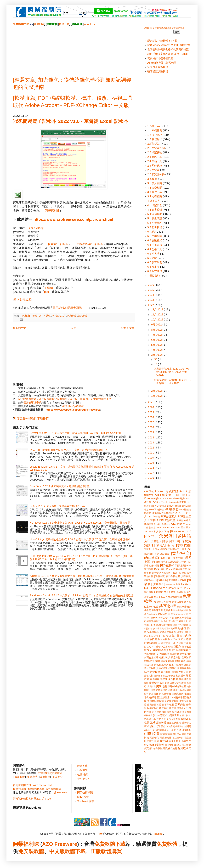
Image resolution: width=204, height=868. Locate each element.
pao (47, 292)
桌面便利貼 (185, 654)
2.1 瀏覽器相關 (156, 148)
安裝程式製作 (166, 632)
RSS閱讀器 (150, 524)
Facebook (19, 777)
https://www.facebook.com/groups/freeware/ (73, 410)
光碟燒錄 (181, 592)
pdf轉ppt (159, 592)
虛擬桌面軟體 (154, 705)
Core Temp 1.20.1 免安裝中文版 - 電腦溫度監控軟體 (60, 486)
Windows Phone (165, 527)
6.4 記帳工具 (59, 316)
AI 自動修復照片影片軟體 (162, 63)
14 (156, 364)
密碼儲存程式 (181, 632)
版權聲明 (45, 777)
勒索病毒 (168, 610)
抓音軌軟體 (167, 647)
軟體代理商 (19, 789)
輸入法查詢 (174, 719)
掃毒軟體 (187, 647)
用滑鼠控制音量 (180, 672)
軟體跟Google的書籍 (50, 773)
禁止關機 (151, 686)
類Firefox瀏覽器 (173, 745)
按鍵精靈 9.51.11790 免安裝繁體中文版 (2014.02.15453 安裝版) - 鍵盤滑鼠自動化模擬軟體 (82, 576)
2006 (151, 478)
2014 (151, 438)
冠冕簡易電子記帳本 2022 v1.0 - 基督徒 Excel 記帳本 (71, 121)
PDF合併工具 (169, 517)
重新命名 (186, 723)
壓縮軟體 (168, 625)
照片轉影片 (185, 668)
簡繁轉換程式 (160, 690)
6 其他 (48, 316)
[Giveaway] (178, 531)
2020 (151, 407)
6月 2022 (157, 340)
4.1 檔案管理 (155, 205)
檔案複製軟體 (168, 661)
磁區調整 (165, 683)
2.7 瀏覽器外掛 (156, 174)
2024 (151, 295)
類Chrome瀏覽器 (154, 745)
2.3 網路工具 (155, 157)
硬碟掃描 (184, 679)
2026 (151, 285)
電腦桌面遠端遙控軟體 (160, 58)
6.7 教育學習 (155, 262)
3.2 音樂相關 (155, 188)
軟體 (39, 851)
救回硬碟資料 (163, 650)
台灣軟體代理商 (36, 789)
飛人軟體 (186, 745)
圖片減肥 (183, 621)
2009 (151, 463)
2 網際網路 (154, 144)
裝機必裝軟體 (154, 708)
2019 (151, 412)
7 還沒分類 (154, 276)
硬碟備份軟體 (170, 679)
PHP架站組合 (184, 520)
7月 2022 (157, 335)
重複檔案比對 (152, 726)
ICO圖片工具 (159, 502)
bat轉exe (186, 584)
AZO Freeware (60, 844)
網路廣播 (154, 694)
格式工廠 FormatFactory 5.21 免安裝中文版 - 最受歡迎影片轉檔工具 (69, 450)
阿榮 (100, 834)
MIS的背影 (83, 797)
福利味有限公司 (22, 785)
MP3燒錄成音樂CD (162, 513)
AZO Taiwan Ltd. (43, 785)
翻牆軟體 (181, 697)
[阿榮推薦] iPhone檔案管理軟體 (171, 569)
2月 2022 (157, 391)
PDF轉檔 (153, 520)
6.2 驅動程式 (155, 240)
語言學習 (157, 712)
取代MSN (163, 614)
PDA (175, 513)
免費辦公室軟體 (163, 602)
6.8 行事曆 (154, 267)
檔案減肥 (186, 657)
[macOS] (150, 536)
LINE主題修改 (160, 506)
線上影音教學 (23, 300)
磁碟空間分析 (177, 683)
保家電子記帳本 (58, 244)
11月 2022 (158, 315)
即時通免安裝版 (181, 610)
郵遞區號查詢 (174, 723)
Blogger (159, 834)
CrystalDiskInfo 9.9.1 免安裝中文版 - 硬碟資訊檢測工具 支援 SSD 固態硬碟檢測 (75, 433)
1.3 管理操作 (155, 139)
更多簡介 (57, 777)
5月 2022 (157, 345)
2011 (151, 453)
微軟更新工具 (168, 643)
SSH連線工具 (164, 524)
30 (156, 359)
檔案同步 (165, 657)
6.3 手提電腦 (155, 245)
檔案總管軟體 (152, 661)
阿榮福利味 (52, 211)
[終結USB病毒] (162, 554)
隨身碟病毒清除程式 (171, 734)
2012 (151, 448)
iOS (147, 588)
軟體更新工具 (172, 715)
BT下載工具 (184, 495)
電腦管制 (162, 741)
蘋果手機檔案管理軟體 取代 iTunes (167, 54)
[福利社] (149, 554)
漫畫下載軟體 (176, 665)
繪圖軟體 (154, 697)
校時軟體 (174, 654)
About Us (89, 24)
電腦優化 (154, 738)
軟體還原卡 (162, 719)
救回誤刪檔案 (180, 650)
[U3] (189, 532)
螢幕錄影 (180, 704)
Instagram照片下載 (176, 502)
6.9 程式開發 (155, 271)
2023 (151, 300)
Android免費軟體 (167, 491)
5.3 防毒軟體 (155, 227)
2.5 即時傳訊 (155, 166)
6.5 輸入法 (154, 254)
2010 (151, 458)
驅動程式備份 (170, 748)
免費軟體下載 (110, 844)
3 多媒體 (153, 179)
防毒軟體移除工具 (164, 730)
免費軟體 (72, 316)
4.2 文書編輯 (155, 210)
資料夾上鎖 (178, 712)
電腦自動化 (175, 741)
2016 (151, 427)
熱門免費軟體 (152, 672)
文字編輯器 (163, 654)
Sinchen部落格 (86, 801)
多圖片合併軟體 (181, 625)
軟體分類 (64, 24)
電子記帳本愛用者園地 (67, 308)
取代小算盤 (168, 618)
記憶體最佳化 (179, 708)
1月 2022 (157, 396)
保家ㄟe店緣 (36, 228)
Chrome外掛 (152, 498)
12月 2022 (158, 310)
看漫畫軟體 (156, 679)
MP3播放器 (171, 509)
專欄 (168, 636)
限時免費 (153, 734)
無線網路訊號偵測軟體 (168, 668)
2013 (151, 443)
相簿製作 (181, 676)
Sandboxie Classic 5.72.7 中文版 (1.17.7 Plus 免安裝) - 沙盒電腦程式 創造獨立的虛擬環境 (81, 596)
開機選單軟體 (179, 726)
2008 (151, 468)
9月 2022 (157, 325)
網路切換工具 (175, 690)
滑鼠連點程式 (161, 665)
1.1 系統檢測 (155, 130)
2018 (151, 417)
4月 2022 (157, 350)
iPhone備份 (176, 588)
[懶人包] (171, 545)
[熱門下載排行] (182, 549)
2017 (151, 422)
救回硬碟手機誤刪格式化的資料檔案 (168, 49)
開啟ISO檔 (167, 726)
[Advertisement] (74, 49)
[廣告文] (161, 545)
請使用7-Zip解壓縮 (73, 406)
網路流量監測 (179, 694)
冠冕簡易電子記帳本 (90, 244)
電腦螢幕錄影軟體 (158, 67)
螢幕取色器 (168, 705)
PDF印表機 (154, 517)
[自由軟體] (151, 558)
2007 (151, 473)
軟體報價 (82, 775)
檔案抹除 (176, 657)
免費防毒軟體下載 (181, 602)
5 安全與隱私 (155, 214)
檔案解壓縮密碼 (32, 403)
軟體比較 (184, 715)
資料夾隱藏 (159, 715)
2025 (151, 290)
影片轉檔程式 (152, 643)
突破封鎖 (161, 686)
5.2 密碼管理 (155, 223)
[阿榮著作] (159, 584)
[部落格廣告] (159, 562)
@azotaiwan (61, 792)
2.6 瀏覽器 (154, 170)
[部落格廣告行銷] (177, 562)
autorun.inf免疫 (173, 584)
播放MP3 (149, 650)
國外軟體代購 (53, 789)
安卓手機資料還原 (162, 629)
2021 (151, 402)
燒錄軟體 (166, 672)
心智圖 (180, 643)
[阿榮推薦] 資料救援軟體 (167, 576)
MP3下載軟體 (157, 510)
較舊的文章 (128, 328)
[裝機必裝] (166, 558)
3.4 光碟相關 (155, 196)
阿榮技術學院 (85, 792)
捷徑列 (177, 647)
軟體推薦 (82, 766)
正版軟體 (101, 851)
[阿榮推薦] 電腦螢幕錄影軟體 (172, 580)
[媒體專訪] (156, 541)
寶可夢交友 (84, 779)
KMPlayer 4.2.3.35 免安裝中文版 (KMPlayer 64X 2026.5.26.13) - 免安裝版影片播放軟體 (80, 523)
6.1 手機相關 (155, 236)
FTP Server (166, 498)
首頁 (74, 328)
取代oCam (156, 618)
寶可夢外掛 (159, 636)
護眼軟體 (167, 712)
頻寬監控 (186, 741)
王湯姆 (49, 288)
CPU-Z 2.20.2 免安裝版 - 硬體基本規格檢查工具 (57, 506)
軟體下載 (75, 851)
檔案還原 (180, 661)
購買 (117, 851)
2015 (151, 432)
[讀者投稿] (177, 558)
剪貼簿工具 (157, 610)
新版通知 (82, 770)
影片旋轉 (163, 639)
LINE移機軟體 (174, 506)
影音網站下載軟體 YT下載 (162, 41)
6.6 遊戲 (152, 258)
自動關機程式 (157, 701)
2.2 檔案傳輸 (155, 152)
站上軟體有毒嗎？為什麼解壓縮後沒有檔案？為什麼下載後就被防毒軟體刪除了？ (65, 399)
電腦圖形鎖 (178, 738)
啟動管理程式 (171, 621)
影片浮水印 (174, 639)
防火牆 (177, 730)
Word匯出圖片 (183, 527)
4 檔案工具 (154, 201)
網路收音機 (165, 694)
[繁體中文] (37, 316)
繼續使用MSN (168, 697)
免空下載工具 (161, 597)
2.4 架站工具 (155, 161)
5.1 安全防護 (155, 218)
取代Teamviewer (177, 614)
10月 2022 (158, 320)
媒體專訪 (32, 777)
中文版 (57, 851)
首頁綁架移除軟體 (153, 748)
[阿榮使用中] (167, 565)
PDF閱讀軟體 (167, 520)
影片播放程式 (180, 636)
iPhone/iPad (159, 588)
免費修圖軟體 (175, 597)
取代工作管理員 (183, 618)
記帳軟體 (83, 316)
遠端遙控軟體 (158, 723)
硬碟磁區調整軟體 (158, 71)
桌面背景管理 (151, 657)
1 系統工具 (154, 126)
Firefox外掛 (179, 498)
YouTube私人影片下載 (157, 532)
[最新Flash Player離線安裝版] (158, 549)
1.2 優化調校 (155, 135)
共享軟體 (167, 606)
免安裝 (26, 851)
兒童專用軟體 (151, 607)
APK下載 (149, 491)
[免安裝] (26, 316)
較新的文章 (19, 328)
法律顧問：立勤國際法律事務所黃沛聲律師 (164, 28)
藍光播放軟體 (172, 701)
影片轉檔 (186, 639)
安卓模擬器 (153, 632)
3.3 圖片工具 (155, 192)
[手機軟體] (184, 545)
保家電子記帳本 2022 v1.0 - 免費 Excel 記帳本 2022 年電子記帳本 (171, 372)
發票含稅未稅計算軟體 (165, 676)
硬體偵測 (154, 683)
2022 (151, 305)
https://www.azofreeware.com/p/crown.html (73, 219)
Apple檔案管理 (165, 495)
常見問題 (39, 24)
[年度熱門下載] (171, 541)
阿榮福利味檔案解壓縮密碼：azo (32, 799)
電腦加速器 (166, 738)
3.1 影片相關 (155, 183)
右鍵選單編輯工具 (154, 621)
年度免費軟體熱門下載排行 (31, 419)
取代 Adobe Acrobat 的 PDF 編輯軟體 (169, 45)
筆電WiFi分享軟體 (177, 686)
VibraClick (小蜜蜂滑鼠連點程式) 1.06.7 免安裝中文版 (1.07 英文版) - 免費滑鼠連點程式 (80, 540)
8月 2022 (157, 330)
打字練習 (156, 647)
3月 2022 (157, 355)
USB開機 (177, 524)
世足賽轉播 (170, 592)
